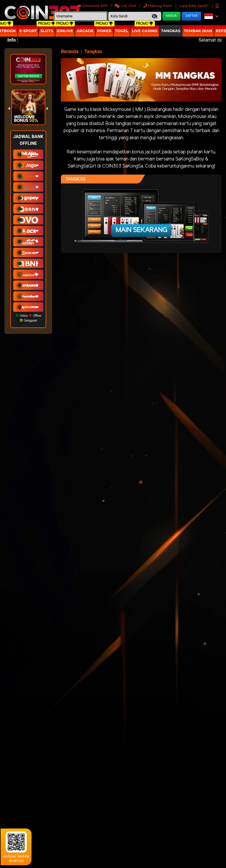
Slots (47, 31)
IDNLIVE (65, 31)
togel (122, 31)
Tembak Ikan (198, 31)
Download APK (93, 6)
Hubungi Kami (158, 6)
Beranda (70, 51)
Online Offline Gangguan (28, 318)
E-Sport (28, 31)
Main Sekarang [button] (141, 230)
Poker (104, 31)
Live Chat (126, 6)
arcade (85, 31)
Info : (13, 40)
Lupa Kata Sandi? (194, 6)
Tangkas (171, 31)
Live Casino (145, 31)
